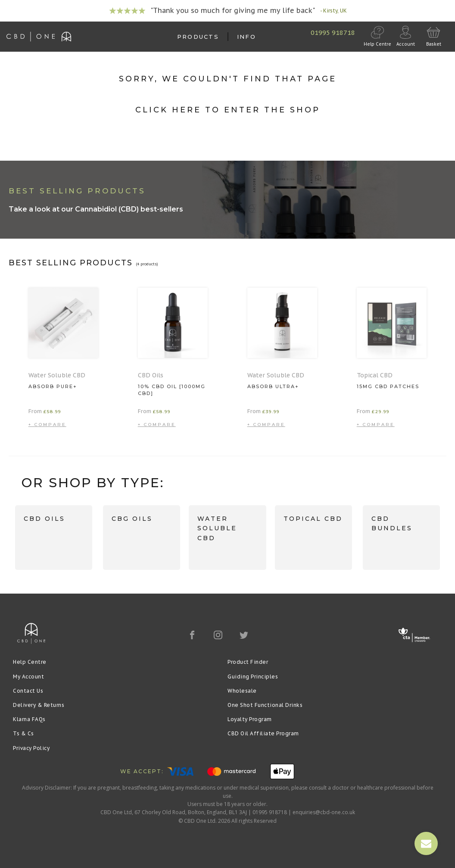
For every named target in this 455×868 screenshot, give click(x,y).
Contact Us (28, 691)
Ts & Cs (23, 733)
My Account (28, 677)
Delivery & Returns (39, 705)
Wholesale (242, 691)
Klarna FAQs (29, 719)
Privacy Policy (31, 748)
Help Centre (30, 662)
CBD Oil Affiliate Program (263, 733)
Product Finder (248, 662)
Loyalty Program (250, 719)
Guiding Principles (253, 677)
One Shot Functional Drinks (265, 705)
